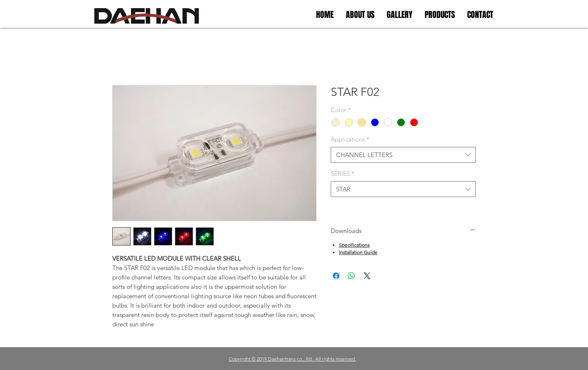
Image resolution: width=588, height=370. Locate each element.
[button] (400, 15)
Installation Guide (358, 252)
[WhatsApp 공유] (352, 276)
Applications (350, 139)
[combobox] (403, 155)
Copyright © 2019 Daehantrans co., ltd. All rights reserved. (292, 359)
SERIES (343, 174)
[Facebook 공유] (336, 276)
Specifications (354, 245)
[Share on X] (367, 276)
